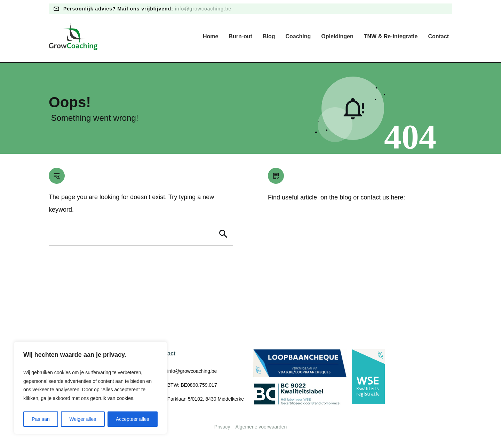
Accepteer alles (133, 419)
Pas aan (41, 419)
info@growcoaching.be (203, 9)
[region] (90, 388)
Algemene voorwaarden (261, 427)
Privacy (222, 427)
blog (345, 197)
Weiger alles (83, 419)
